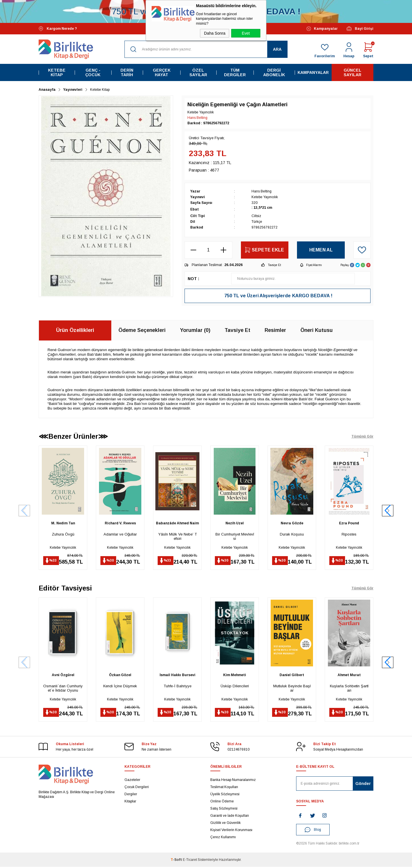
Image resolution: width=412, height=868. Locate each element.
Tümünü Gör (362, 436)
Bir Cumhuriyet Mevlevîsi (235, 536)
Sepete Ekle (265, 250)
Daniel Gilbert (292, 676)
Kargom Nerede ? (58, 29)
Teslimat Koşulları (224, 788)
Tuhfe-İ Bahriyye (178, 687)
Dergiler (131, 795)
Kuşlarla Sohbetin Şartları (349, 689)
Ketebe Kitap (57, 72)
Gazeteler (132, 781)
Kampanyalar (322, 29)
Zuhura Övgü (63, 534)
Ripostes (349, 534)
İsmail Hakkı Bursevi (178, 676)
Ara (277, 49)
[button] (388, 511)
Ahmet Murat (349, 676)
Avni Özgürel (63, 676)
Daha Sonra (215, 33)
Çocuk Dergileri (137, 788)
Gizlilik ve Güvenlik (225, 824)
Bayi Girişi (360, 29)
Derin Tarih (127, 72)
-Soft (177, 861)
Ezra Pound (349, 523)
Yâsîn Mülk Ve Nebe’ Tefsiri (178, 536)
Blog (313, 831)
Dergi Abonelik (274, 72)
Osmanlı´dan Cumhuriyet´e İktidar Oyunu (63, 689)
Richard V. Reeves (120, 523)
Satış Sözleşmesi (224, 810)
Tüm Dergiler (235, 72)
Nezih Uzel (235, 523)
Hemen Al (321, 250)
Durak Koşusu (292, 534)
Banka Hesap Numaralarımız (233, 781)
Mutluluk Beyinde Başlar (292, 689)
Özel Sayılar (198, 72)
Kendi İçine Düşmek (120, 687)
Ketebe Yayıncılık (63, 548)
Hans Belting (197, 118)
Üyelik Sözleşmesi (225, 795)
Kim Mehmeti (235, 676)
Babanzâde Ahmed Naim (177, 523)
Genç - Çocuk (93, 72)
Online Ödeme (222, 802)
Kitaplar (130, 802)
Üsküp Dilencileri (235, 687)
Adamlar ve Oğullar (120, 534)
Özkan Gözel (120, 676)
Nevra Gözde (292, 523)
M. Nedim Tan (63, 523)
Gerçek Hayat (162, 72)
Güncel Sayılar (352, 72)
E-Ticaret (190, 861)
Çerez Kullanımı (223, 838)
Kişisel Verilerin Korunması (231, 831)
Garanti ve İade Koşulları (230, 817)
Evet (246, 33)
